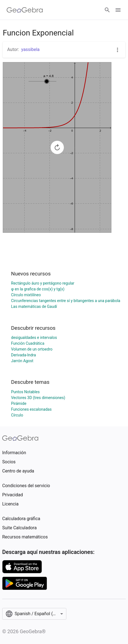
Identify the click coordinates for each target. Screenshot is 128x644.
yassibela (31, 49)
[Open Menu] (118, 10)
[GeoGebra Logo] (25, 10)
